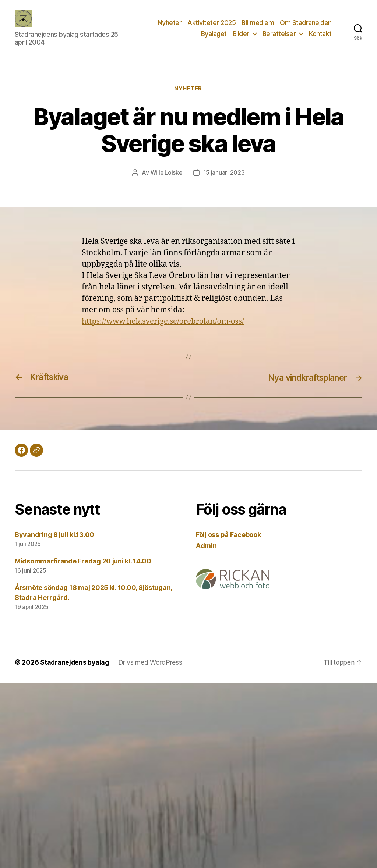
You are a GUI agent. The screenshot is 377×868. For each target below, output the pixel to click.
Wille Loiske (166, 173)
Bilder (241, 34)
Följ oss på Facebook (228, 535)
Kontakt (320, 34)
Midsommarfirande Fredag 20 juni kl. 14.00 (83, 561)
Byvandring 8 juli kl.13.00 (54, 535)
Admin (206, 546)
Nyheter (170, 23)
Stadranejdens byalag (75, 662)
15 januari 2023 (224, 173)
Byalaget (214, 34)
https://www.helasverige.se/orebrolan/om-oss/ (165, 321)
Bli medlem (258, 23)
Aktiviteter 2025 (212, 23)
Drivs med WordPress (152, 662)
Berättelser (279, 34)
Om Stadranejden (306, 23)
